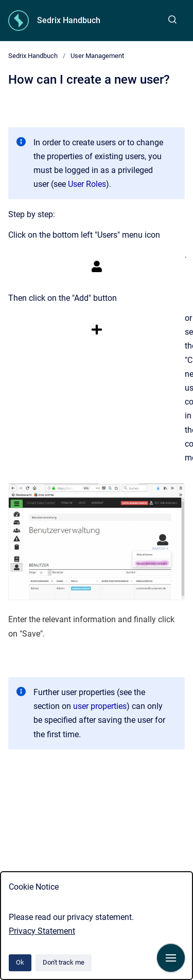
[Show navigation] (171, 958)
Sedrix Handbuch (69, 20)
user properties (100, 706)
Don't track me (64, 962)
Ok (20, 962)
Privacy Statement (42, 931)
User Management (97, 56)
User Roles (87, 184)
